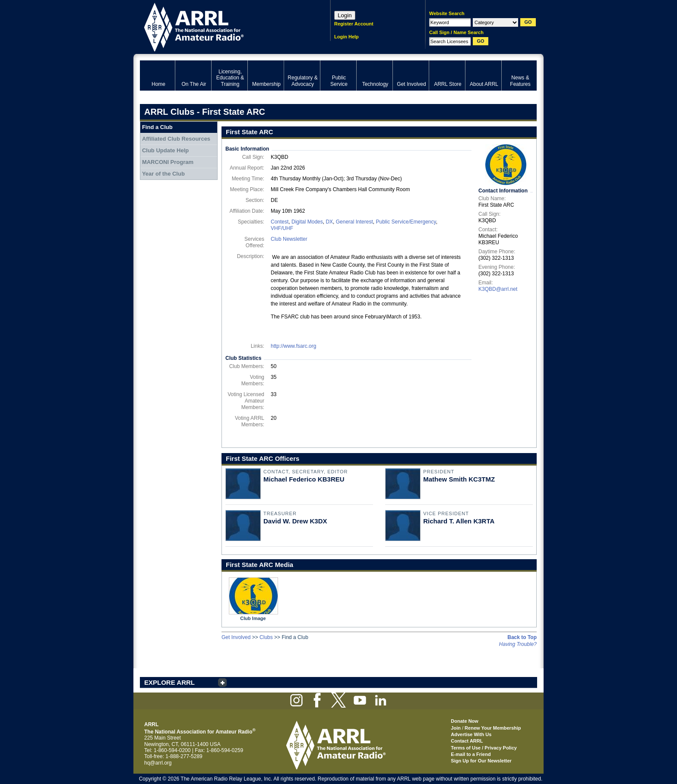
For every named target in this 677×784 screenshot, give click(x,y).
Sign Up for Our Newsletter (481, 761)
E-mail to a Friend (471, 754)
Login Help (346, 37)
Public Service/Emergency (406, 222)
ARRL (224, 26)
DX (329, 222)
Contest (280, 222)
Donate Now (465, 721)
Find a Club (157, 127)
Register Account (354, 24)
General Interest (354, 222)
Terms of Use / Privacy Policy (484, 748)
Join (456, 728)
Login (345, 15)
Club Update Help (165, 150)
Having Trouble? (518, 644)
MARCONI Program (168, 162)
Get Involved (236, 637)
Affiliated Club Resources (176, 139)
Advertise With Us (471, 734)
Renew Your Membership (493, 728)
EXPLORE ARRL (169, 682)
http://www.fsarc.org (293, 346)
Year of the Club (163, 174)
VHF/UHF (282, 228)
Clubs (266, 637)
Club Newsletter (289, 239)
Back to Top (522, 637)
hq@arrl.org (158, 763)
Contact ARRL (467, 741)
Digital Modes (307, 222)
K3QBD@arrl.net (498, 289)
